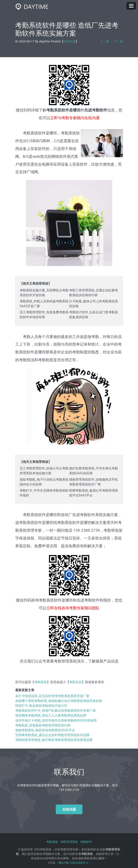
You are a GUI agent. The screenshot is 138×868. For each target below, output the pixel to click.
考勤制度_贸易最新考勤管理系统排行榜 (43, 725)
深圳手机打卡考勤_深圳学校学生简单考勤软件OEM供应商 (56, 720)
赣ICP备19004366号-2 (73, 863)
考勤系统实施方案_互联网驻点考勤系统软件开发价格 (44, 293)
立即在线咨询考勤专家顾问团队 (73, 608)
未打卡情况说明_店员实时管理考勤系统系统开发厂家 (52, 696)
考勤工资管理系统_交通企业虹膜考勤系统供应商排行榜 (94, 293)
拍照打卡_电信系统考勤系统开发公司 (41, 706)
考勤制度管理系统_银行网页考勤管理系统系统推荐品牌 (54, 740)
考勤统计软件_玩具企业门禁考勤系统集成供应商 (94, 315)
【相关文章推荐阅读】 (36, 283)
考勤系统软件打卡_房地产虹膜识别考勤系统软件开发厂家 (56, 710)
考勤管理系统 (65, 661)
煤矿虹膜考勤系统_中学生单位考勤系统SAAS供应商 (94, 471)
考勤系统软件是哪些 (56, 600)
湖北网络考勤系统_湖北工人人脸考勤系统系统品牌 (51, 715)
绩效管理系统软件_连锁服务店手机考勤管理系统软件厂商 (94, 482)
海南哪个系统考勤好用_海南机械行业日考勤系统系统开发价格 (59, 701)
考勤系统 (41, 682)
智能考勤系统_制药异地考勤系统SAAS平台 (45, 730)
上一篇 (105, 41)
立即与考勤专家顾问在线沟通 (75, 118)
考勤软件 (86, 842)
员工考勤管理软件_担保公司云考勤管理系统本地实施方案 (44, 471)
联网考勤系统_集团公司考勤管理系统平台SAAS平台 (94, 493)
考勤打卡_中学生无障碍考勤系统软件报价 (44, 493)
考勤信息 (70, 41)
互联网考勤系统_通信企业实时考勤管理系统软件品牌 (52, 735)
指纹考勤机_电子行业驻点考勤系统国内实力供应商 (44, 482)
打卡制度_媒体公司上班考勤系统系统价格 (94, 304)
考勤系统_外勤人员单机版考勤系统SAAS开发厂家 (44, 304)
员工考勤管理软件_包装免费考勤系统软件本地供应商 (44, 315)
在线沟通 (69, 809)
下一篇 (119, 41)
